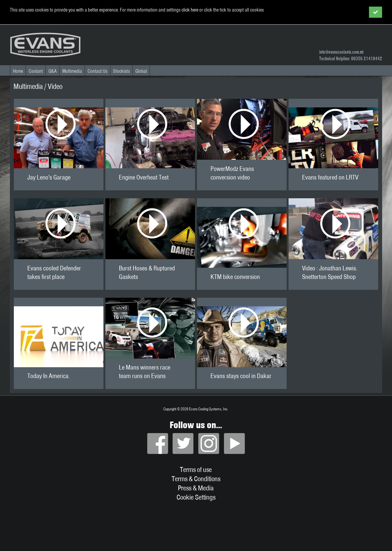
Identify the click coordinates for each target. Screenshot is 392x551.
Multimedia (72, 71)
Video (55, 86)
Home (18, 71)
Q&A (53, 71)
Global (141, 71)
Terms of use (196, 469)
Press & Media (196, 488)
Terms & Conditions (196, 479)
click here (190, 10)
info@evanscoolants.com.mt (341, 52)
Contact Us (98, 71)
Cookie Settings (196, 497)
